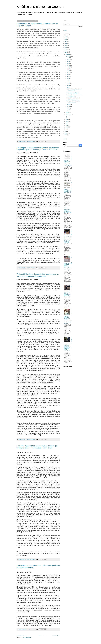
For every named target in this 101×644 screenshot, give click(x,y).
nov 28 (68, 62)
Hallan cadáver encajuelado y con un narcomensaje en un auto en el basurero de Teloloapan (68, 236)
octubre (67, 112)
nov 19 (68, 71)
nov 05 (68, 87)
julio (67, 118)
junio (67, 120)
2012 (66, 131)
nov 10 (68, 84)
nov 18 (68, 73)
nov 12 (68, 80)
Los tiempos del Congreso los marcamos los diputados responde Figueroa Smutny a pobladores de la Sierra (38, 149)
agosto (67, 116)
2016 (66, 47)
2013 (66, 53)
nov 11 (68, 82)
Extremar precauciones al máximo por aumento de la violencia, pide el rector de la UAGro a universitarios (68, 344)
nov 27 (68, 63)
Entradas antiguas (56, 635)
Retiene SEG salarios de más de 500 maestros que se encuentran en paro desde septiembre (38, 275)
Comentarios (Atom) (27, 637)
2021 (66, 38)
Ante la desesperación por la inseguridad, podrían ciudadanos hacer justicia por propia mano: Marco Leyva (68, 263)
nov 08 (68, 86)
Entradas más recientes (22, 635)
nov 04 (68, 104)
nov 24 (68, 67)
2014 (66, 51)
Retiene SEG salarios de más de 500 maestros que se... (74, 96)
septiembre (68, 114)
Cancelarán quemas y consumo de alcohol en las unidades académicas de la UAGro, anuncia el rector (68, 316)
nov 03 (68, 106)
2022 (66, 36)
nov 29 (68, 60)
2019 (66, 42)
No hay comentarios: (31, 141)
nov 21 (68, 69)
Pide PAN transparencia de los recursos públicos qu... (73, 99)
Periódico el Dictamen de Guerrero (40, 7)
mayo (67, 122)
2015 (66, 49)
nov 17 (68, 74)
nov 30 (68, 58)
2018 (66, 44)
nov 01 (68, 110)
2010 (66, 135)
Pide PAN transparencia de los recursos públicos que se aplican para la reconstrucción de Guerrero (37, 447)
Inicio (39, 635)
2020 (66, 40)
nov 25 (68, 65)
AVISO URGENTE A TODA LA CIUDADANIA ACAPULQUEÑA (68, 210)
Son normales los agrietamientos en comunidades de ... (74, 90)
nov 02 (68, 108)
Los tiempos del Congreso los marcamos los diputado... (73, 93)
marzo (67, 125)
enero (67, 129)
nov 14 (68, 76)
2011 (66, 133)
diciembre (68, 54)
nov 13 (68, 78)
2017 (66, 45)
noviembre (68, 56)
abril (67, 123)
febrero (67, 127)
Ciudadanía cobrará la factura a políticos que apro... (73, 102)
